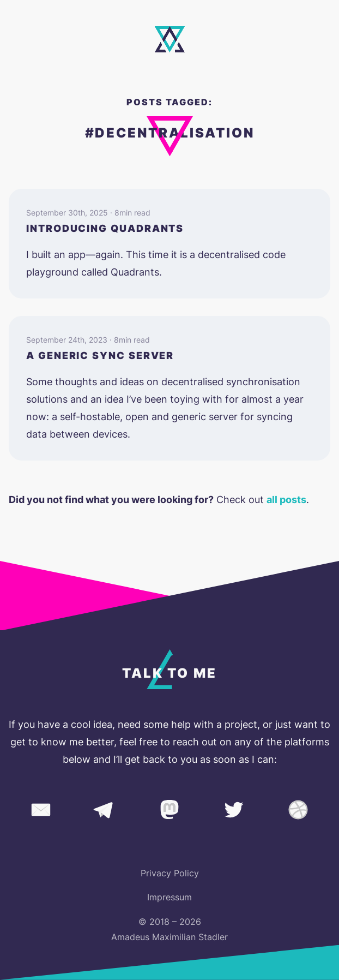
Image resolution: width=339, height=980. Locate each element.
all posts (286, 500)
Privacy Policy (170, 873)
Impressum (169, 897)
